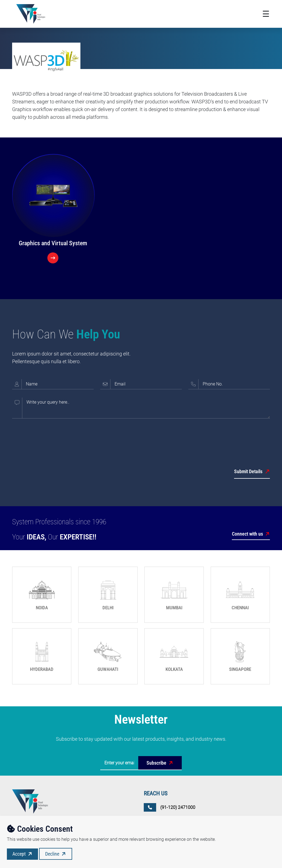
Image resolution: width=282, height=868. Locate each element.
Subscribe (160, 763)
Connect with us (251, 534)
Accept (23, 854)
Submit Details (252, 472)
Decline (56, 854)
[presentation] (54, 437)
